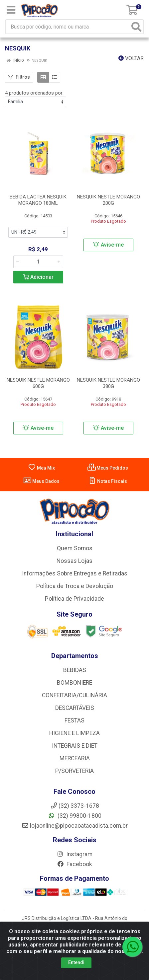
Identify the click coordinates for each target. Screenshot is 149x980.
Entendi (76, 962)
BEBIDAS (75, 670)
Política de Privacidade (74, 599)
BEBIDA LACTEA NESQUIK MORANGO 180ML (38, 200)
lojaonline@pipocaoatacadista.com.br (75, 826)
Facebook (74, 864)
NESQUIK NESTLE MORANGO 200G (108, 200)
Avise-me (108, 245)
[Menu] (11, 10)
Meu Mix (41, 468)
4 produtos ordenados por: (34, 93)
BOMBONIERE (74, 683)
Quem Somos (75, 548)
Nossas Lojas (74, 561)
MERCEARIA (75, 758)
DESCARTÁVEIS (75, 708)
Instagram (74, 854)
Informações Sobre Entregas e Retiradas (75, 573)
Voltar (131, 58)
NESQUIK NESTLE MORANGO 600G (38, 383)
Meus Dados (41, 481)
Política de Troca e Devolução (75, 586)
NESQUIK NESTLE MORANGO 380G (108, 383)
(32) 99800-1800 (75, 816)
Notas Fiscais (108, 481)
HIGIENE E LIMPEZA (74, 733)
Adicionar (38, 277)
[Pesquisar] (136, 27)
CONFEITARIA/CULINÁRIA (74, 695)
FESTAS (74, 720)
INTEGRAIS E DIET (75, 746)
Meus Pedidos (108, 468)
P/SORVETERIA (74, 771)
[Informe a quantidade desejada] (38, 262)
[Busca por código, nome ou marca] (68, 27)
